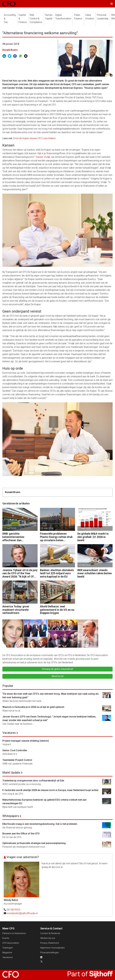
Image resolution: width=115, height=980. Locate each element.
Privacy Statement (50, 943)
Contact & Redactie (50, 933)
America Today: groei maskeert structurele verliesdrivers (16, 610)
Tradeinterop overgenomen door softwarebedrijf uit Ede (33, 781)
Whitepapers (11, 816)
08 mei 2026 (10, 601)
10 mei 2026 (85, 565)
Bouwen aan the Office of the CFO (21, 834)
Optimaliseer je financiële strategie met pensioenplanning (34, 843)
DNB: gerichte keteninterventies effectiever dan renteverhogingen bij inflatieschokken (15, 537)
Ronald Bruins (10, 50)
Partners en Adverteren (14, 933)
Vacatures (9, 733)
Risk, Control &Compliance (36, 19)
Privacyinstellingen (50, 953)
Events (6, 938)
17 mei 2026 (85, 528)
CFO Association (11, 943)
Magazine (7, 953)
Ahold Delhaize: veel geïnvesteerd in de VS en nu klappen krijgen (57, 610)
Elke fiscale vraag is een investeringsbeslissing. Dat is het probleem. (40, 824)
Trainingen (8, 948)
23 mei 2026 (10, 528)
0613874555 (13, 910)
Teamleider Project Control (17, 760)
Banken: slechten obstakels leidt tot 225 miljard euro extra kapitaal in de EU (57, 573)
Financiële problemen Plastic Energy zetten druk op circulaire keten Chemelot (56, 537)
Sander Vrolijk (43, 157)
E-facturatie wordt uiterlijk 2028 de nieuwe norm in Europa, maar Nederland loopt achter (50, 790)
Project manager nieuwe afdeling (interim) (26, 741)
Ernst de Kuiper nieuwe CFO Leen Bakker (35, 138)
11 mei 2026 (10, 565)
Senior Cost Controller (15, 750)
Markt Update (11, 773)
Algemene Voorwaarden (52, 948)
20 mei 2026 (47, 528)
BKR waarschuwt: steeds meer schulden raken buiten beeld (95, 573)
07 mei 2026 (47, 601)
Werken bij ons (48, 938)
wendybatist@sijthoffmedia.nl (22, 913)
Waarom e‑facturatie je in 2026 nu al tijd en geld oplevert (33, 707)
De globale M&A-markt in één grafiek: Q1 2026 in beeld (93, 537)
